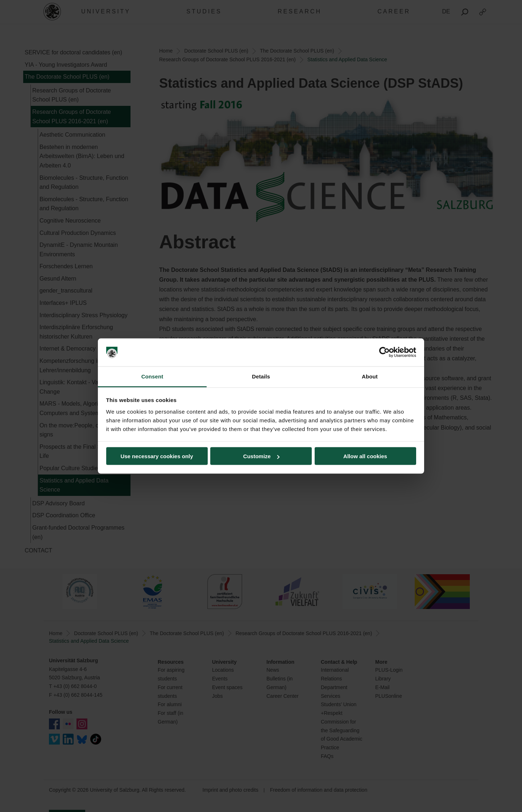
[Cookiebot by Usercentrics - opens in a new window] (384, 352)
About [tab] (370, 376)
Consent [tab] (152, 376)
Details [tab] (261, 376)
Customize (261, 456)
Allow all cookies (365, 456)
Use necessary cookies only (157, 456)
